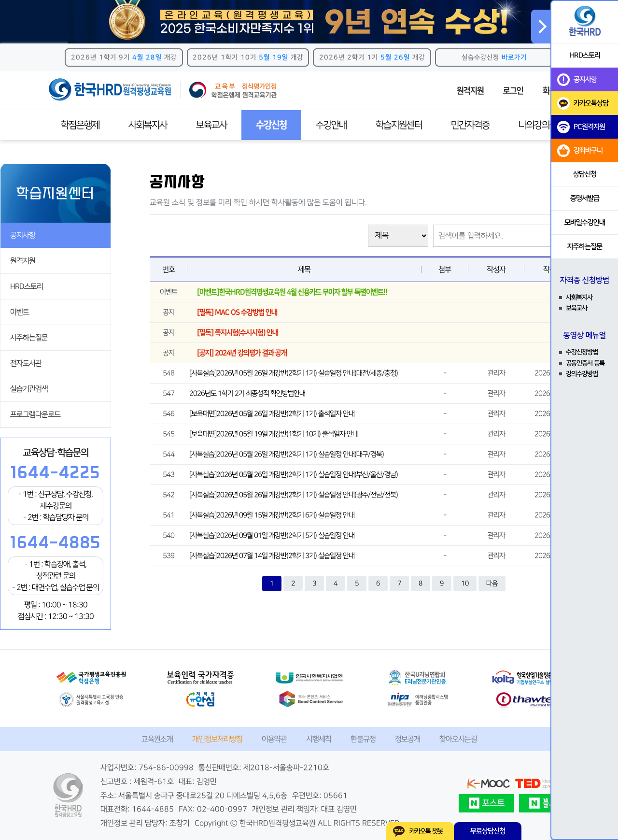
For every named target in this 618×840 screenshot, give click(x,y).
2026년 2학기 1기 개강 (372, 57)
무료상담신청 (488, 831)
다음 (492, 584)
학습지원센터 (399, 125)
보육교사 (211, 125)
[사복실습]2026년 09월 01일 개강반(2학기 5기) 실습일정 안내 (272, 535)
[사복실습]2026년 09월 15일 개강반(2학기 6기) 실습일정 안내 (272, 515)
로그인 (513, 91)
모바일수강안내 (585, 222)
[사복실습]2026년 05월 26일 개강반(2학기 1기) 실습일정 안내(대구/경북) (287, 454)
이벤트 (20, 312)
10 (465, 584)
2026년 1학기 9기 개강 (124, 57)
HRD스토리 (27, 286)
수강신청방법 (582, 352)
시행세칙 (319, 739)
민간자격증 (470, 125)
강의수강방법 (582, 374)
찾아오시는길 (458, 739)
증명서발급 (585, 198)
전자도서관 (26, 363)
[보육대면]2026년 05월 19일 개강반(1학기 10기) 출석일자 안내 (274, 434)
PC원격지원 (581, 127)
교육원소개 (157, 739)
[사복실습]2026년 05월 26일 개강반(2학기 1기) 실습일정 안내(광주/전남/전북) (294, 495)
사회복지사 (148, 125)
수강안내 (331, 125)
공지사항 (23, 235)
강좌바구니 (580, 151)
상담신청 (585, 174)
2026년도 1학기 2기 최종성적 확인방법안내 (247, 393)
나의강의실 (538, 125)
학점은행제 (80, 125)
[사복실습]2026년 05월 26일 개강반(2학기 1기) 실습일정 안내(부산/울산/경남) (294, 475)
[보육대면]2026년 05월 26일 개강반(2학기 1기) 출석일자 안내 (272, 414)
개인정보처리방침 (217, 739)
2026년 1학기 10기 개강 (248, 57)
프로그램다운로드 (35, 414)
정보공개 (407, 739)
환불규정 (363, 739)
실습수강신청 (494, 57)
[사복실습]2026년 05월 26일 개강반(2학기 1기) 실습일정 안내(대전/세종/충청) (294, 373)
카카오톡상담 (583, 103)
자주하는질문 (29, 338)
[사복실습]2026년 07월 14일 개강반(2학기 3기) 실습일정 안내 (272, 556)
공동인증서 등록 (585, 363)
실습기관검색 (29, 389)
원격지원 (470, 91)
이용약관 (274, 739)
